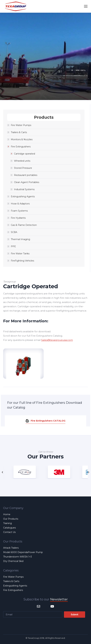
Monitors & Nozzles (22, 139)
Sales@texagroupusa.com (57, 340)
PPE (13, 246)
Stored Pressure (23, 168)
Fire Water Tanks (20, 254)
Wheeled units (22, 161)
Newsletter (59, 599)
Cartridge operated (24, 154)
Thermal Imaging (20, 239)
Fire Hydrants (18, 218)
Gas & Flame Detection (24, 225)
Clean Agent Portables (27, 182)
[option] (63, 472)
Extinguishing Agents (23, 196)
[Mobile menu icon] (86, 6)
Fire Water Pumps (21, 125)
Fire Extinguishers (21, 147)
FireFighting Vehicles (22, 261)
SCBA (14, 232)
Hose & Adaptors (20, 204)
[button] (2, 472)
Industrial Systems (24, 189)
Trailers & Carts (19, 132)
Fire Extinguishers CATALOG (48, 421)
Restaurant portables (26, 175)
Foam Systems (19, 211)
